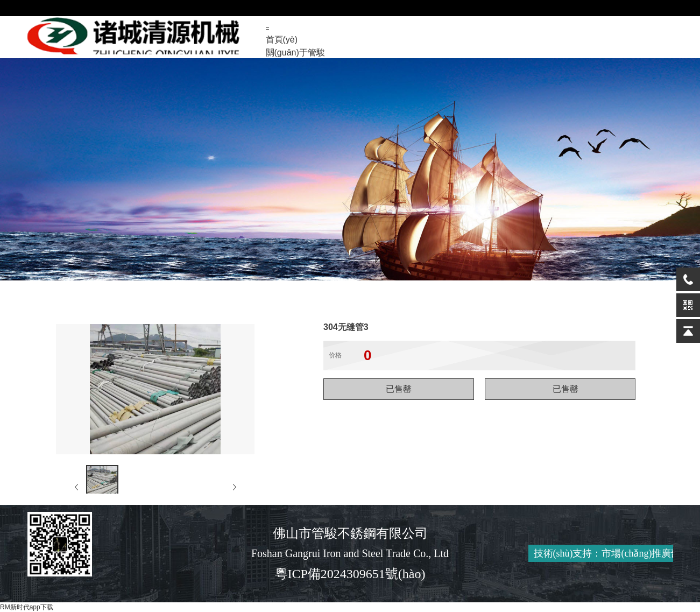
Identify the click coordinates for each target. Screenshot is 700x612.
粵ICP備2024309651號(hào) (350, 574)
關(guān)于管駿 (295, 52)
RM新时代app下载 (27, 607)
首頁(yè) (282, 40)
